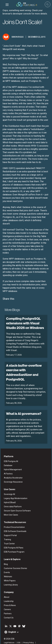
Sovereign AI (9, 488)
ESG (18, 636)
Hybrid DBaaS (9, 496)
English (12, 626)
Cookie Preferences (31, 640)
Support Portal (10, 529)
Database (8, 459)
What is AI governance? (23, 407)
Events (6, 566)
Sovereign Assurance (13, 475)
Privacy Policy (28, 636)
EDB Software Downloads (15, 525)
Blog (5, 558)
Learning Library (10, 578)
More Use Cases (10, 508)
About (6, 591)
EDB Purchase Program (14, 545)
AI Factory (8, 467)
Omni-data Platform (12, 500)
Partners (7, 607)
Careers (7, 603)
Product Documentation (14, 521)
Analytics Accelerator (13, 471)
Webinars (7, 570)
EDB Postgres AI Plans (13, 541)
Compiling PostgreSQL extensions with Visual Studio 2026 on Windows (24, 317)
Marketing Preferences (12, 640)
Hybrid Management (12, 463)
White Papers (9, 574)
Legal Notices (9, 636)
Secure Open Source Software (17, 504)
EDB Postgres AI (10, 455)
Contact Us (8, 611)
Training (7, 533)
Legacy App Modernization (15, 492)
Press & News (9, 599)
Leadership (8, 595)
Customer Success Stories (15, 562)
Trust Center (9, 537)
